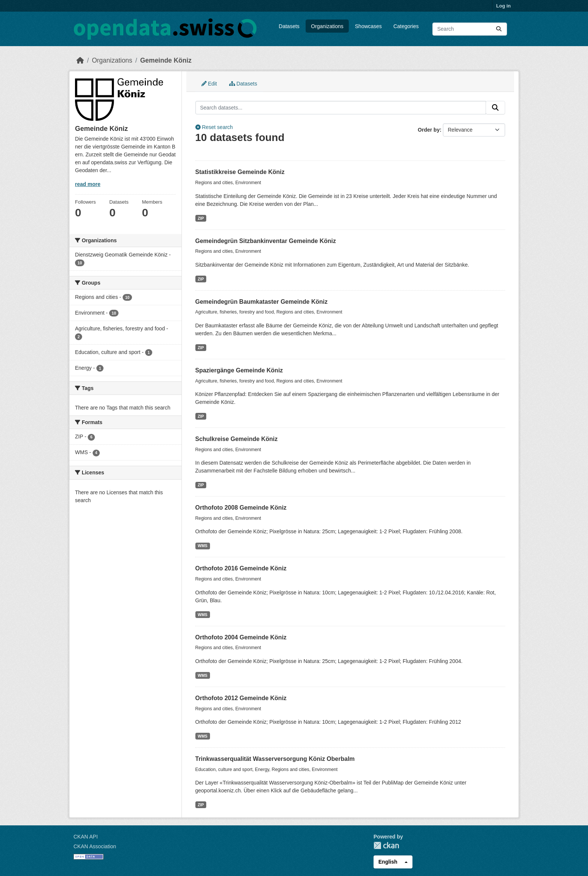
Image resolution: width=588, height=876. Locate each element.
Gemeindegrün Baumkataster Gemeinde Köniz (262, 302)
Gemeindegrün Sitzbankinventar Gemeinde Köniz (266, 241)
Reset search (214, 127)
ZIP (201, 218)
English (388, 862)
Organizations (327, 26)
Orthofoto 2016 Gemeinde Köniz (241, 568)
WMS (202, 546)
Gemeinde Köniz (166, 60)
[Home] (80, 60)
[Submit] (499, 29)
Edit (209, 84)
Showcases (369, 26)
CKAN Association (95, 846)
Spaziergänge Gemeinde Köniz (239, 370)
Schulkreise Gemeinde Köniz (237, 439)
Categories (406, 26)
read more (88, 184)
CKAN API (86, 837)
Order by (429, 130)
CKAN (386, 845)
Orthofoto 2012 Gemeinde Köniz (241, 698)
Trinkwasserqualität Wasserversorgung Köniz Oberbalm (275, 759)
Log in (503, 6)
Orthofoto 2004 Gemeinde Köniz (241, 637)
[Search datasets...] (470, 29)
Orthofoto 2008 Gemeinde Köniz (241, 508)
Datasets (289, 26)
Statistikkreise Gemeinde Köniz (240, 172)
